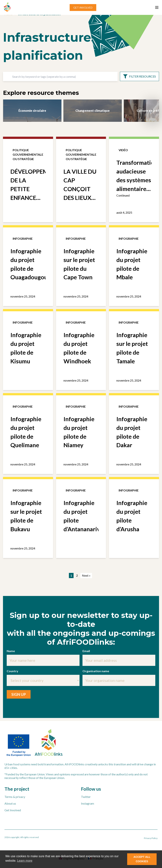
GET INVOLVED (83, 8)
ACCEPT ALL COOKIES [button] (142, 859)
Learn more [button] (25, 861)
